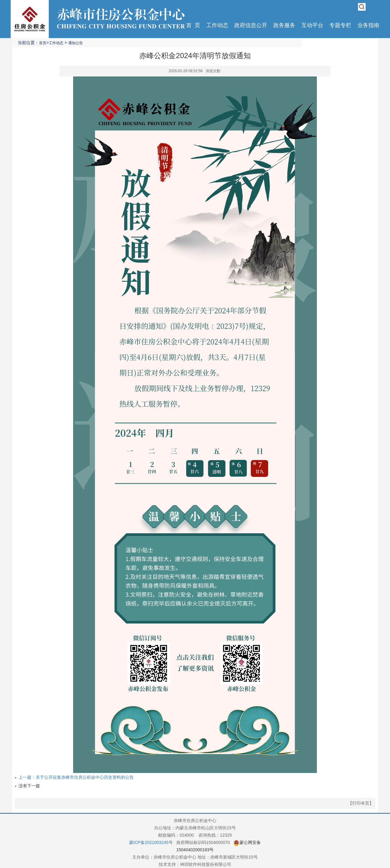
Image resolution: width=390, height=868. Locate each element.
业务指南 (368, 25)
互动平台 (312, 25)
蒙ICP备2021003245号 (151, 842)
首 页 (193, 25)
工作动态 (217, 25)
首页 (43, 43)
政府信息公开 (251, 25)
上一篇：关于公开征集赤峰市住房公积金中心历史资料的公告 (76, 777)
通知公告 (76, 43)
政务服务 (284, 25)
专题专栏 (340, 25)
